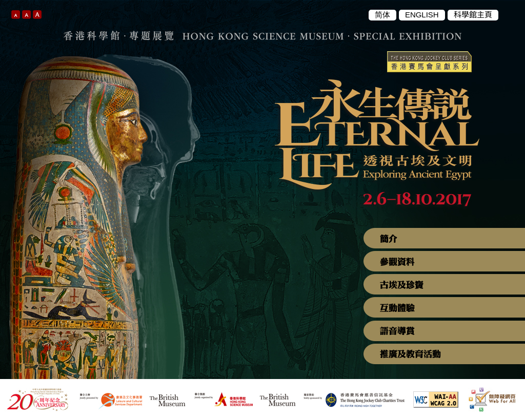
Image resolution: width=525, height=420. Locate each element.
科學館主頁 (473, 15)
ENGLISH (422, 15)
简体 (382, 15)
